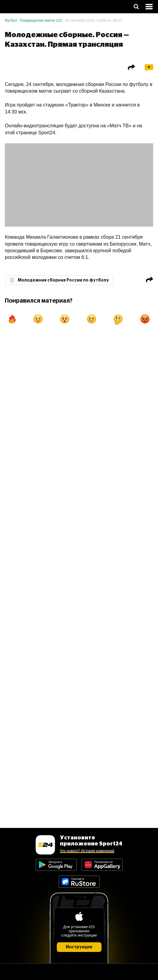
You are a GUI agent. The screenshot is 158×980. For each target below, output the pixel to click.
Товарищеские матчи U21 (41, 21)
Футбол (11, 21)
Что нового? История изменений (87, 851)
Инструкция (79, 947)
